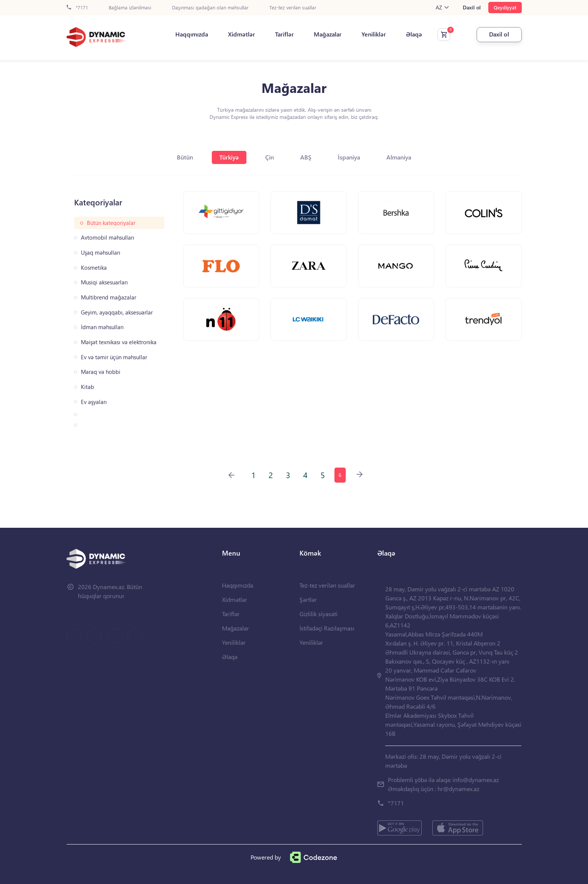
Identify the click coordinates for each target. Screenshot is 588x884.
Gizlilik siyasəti (318, 614)
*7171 (77, 8)
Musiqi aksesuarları (104, 282)
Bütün (185, 157)
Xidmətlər (242, 34)
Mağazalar (328, 34)
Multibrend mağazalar (109, 297)
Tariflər (284, 34)
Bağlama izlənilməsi (130, 8)
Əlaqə (414, 34)
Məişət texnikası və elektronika (119, 342)
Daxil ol (472, 8)
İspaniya (349, 157)
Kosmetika (94, 268)
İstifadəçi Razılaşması (327, 628)
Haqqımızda (192, 34)
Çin (270, 157)
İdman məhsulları (102, 327)
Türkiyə (229, 157)
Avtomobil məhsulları (108, 238)
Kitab (87, 387)
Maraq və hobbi (101, 372)
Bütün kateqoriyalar (111, 223)
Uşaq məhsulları (101, 253)
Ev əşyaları (94, 402)
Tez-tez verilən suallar (293, 8)
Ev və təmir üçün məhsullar (114, 357)
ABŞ (306, 157)
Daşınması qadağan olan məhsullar (210, 8)
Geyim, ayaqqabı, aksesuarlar (117, 312)
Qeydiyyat (505, 7)
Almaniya (399, 157)
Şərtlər (308, 599)
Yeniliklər (374, 34)
